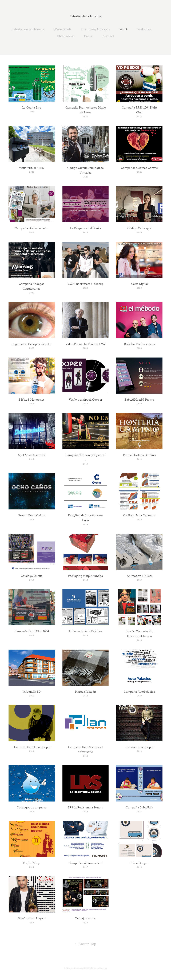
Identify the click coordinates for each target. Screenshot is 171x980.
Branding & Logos (96, 29)
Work (124, 29)
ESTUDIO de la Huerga (96, 968)
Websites (144, 29)
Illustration (66, 36)
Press (88, 36)
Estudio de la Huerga (85, 16)
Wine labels (63, 29)
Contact (108, 36)
